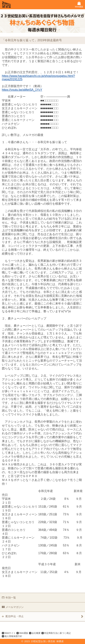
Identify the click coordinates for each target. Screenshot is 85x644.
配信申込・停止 (15, 616)
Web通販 (24, 633)
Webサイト (10, 633)
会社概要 (36, 633)
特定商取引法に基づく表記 (57, 633)
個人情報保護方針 (13, 636)
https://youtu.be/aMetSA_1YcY (22, 90)
